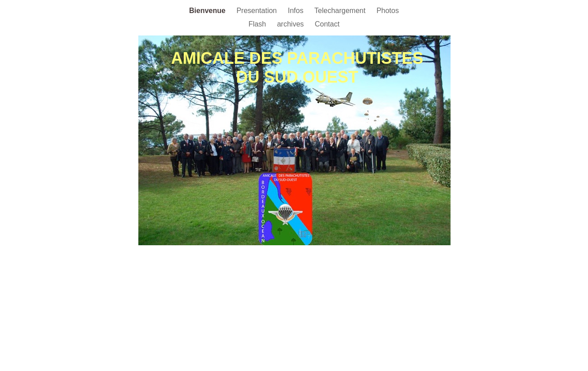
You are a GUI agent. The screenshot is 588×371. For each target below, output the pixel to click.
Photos (388, 11)
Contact (327, 24)
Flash (258, 24)
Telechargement (341, 11)
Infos (297, 11)
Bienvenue (208, 11)
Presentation (257, 11)
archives (292, 24)
